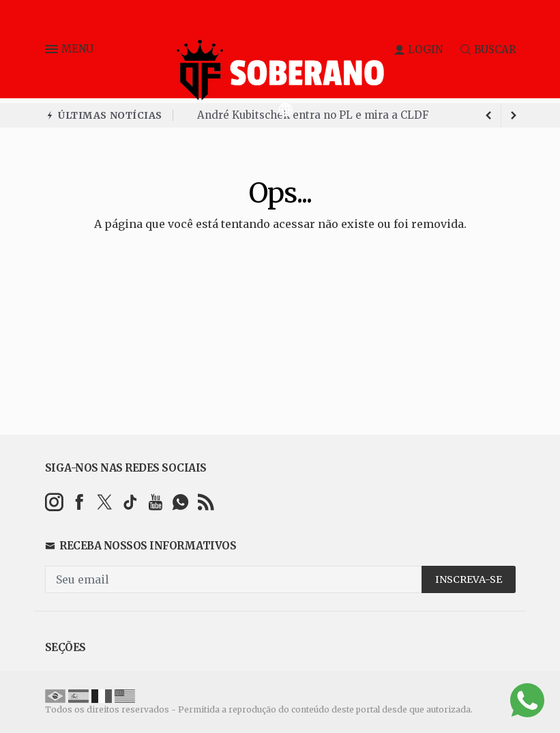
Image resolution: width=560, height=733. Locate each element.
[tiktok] (130, 502)
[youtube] (155, 502)
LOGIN (418, 49)
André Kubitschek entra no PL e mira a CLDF (313, 115)
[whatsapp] (180, 502)
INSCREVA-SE (469, 579)
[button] (53, 52)
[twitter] (105, 502)
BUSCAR (488, 49)
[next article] (489, 115)
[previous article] (514, 115)
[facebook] (79, 502)
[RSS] (206, 502)
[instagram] (54, 502)
